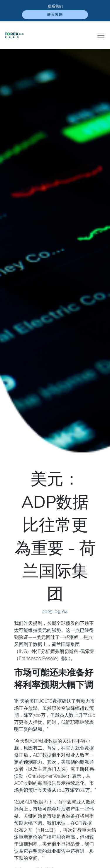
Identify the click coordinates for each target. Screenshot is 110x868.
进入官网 (55, 15)
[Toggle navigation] (101, 35)
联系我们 (55, 6)
